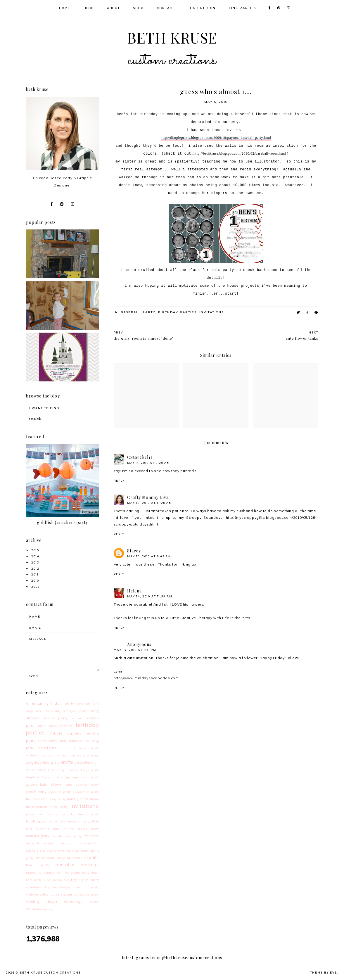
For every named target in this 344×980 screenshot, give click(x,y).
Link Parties (243, 8)
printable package (77, 865)
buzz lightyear (71, 741)
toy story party (85, 880)
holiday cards (78, 799)
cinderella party (38, 755)
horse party (59, 807)
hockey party (56, 799)
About (113, 8)
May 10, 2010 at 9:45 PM (149, 556)
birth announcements (55, 726)
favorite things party (83, 770)
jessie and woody (42, 814)
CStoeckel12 (140, 457)
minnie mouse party (81, 829)
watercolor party (86, 894)
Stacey (134, 551)
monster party (38, 836)
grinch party (36, 792)
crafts (67, 762)
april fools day (49, 711)
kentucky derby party (80, 814)
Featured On (202, 8)
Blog (89, 8)
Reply (119, 481)
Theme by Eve (324, 973)
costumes (91, 755)
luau (57, 829)
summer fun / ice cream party (66, 872)
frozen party (52, 777)
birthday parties (177, 312)
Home (65, 8)
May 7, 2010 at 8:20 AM (149, 463)
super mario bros (56, 880)
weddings (73, 902)
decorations (84, 763)
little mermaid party (75, 821)
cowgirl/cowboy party (43, 763)
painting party (78, 851)
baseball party (138, 312)
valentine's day (38, 887)
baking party (55, 718)
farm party (56, 770)
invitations (212, 312)
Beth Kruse (172, 51)
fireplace (32, 777)
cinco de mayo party (80, 748)
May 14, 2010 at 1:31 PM (135, 650)
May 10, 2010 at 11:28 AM (150, 503)
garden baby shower (44, 784)
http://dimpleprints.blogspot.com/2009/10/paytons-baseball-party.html (216, 138)
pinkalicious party (50, 858)
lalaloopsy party (42, 821)
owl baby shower (53, 851)
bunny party (47, 741)
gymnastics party (86, 792)
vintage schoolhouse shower (49, 894)
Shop (138, 8)
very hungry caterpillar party (75, 887)
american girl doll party (50, 703)
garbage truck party (82, 777)
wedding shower (42, 902)
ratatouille (34, 872)
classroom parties (67, 755)
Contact (166, 8)
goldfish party (87, 784)
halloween (36, 799)
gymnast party (60, 792)
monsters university (56, 843)
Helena (134, 591)
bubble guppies (66, 733)
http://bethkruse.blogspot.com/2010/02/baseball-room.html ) (241, 153)
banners (77, 718)
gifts (69, 784)
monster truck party (67, 836)
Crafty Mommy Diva (148, 497)
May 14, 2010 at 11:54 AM (150, 596)
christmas (47, 748)
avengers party (75, 711)
